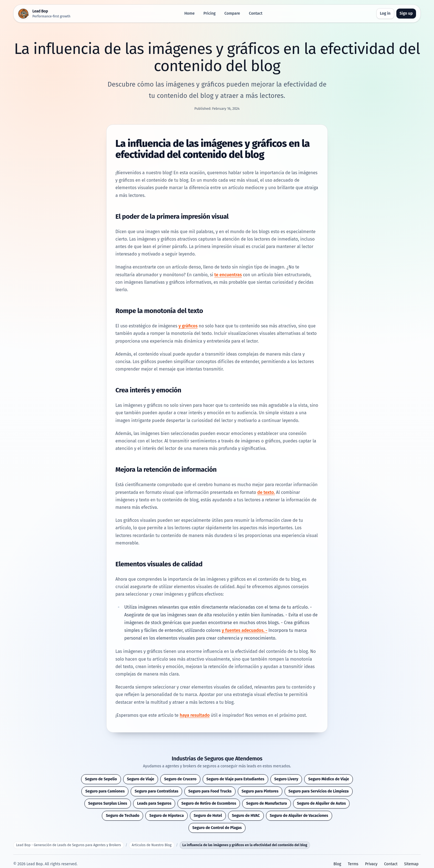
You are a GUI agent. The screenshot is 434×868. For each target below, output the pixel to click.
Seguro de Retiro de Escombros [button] (209, 803)
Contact (256, 13)
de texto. (266, 492)
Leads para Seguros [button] (154, 803)
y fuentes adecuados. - (245, 630)
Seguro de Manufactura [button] (266, 803)
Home (189, 13)
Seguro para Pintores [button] (260, 791)
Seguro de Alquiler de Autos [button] (321, 803)
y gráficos (188, 326)
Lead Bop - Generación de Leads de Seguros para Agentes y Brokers (69, 845)
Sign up (406, 13)
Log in (385, 13)
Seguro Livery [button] (286, 779)
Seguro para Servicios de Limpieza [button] (319, 791)
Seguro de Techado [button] (122, 816)
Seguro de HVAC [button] (246, 816)
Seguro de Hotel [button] (208, 816)
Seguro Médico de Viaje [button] (329, 779)
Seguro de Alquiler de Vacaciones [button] (299, 816)
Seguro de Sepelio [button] (101, 779)
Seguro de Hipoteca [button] (166, 816)
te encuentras (228, 275)
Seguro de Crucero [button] (180, 779)
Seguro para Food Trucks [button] (210, 791)
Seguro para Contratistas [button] (156, 791)
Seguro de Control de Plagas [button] (217, 828)
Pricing (210, 13)
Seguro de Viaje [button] (141, 779)
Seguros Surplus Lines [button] (108, 803)
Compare (232, 13)
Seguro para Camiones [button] (105, 791)
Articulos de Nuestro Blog (152, 845)
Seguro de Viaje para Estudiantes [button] (235, 779)
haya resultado (195, 715)
